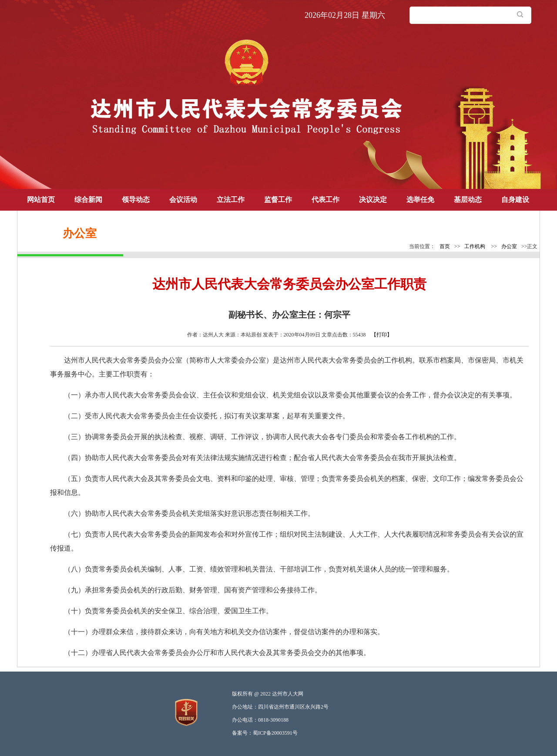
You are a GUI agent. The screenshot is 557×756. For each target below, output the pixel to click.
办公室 (509, 246)
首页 (445, 246)
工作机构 (475, 246)
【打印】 (382, 335)
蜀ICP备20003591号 (275, 733)
